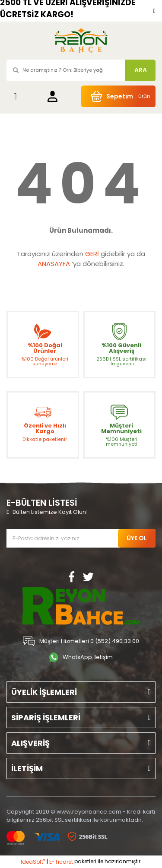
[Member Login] (52, 96)
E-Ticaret (61, 862)
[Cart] (118, 96)
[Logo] (81, 41)
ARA (141, 70)
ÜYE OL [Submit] (137, 538)
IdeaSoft (33, 862)
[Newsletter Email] (81, 538)
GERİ (92, 254)
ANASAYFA (54, 264)
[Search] (81, 70)
